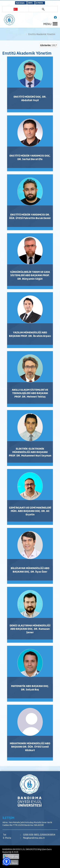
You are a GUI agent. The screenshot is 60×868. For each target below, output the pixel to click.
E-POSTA (39, 3)
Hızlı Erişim (20, 3)
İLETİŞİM (8, 818)
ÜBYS (30, 3)
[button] (6, 861)
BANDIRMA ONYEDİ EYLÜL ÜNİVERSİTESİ (20, 849)
